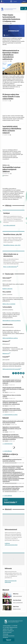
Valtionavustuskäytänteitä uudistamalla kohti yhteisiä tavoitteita (13, 419)
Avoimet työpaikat (10, 499)
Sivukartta (5, 634)
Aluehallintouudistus (8, 323)
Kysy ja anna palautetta (9, 637)
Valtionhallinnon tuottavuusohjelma (12, 319)
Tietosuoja (6, 631)
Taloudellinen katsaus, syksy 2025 (12, 245)
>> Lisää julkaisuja (7, 448)
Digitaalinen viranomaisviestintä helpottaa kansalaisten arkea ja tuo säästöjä (12, 426)
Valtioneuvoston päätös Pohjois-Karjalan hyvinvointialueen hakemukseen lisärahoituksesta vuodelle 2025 (13, 485)
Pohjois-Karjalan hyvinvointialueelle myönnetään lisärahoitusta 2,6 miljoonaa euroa (11, 18)
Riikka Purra (16, 591)
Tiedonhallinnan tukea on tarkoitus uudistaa (12, 393)
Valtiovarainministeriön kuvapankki (12, 366)
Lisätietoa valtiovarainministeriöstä (11, 541)
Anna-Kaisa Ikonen (17, 597)
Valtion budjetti (7, 278)
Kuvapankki (6, 354)
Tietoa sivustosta (7, 629)
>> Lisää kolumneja (7, 441)
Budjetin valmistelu (7, 288)
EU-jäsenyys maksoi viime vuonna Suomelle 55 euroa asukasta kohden (11, 96)
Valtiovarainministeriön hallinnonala (11, 578)
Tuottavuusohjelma (7, 306)
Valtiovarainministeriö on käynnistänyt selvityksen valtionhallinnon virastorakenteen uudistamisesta (11, 55)
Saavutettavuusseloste (9, 633)
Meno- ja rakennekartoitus (11, 267)
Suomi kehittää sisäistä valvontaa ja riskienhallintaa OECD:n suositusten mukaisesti (12, 130)
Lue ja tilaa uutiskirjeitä (9, 225)
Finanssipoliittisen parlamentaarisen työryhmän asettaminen (12, 457)
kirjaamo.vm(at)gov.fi (8, 628)
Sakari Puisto (16, 604)
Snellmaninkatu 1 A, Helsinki (10, 623)
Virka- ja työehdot (7, 291)
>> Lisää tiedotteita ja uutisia (10, 412)
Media (24, 1)
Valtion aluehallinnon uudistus (10, 336)
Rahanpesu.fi (6, 339)
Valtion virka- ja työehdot (9, 303)
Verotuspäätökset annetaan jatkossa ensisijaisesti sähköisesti (12, 168)
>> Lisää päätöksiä (7, 493)
